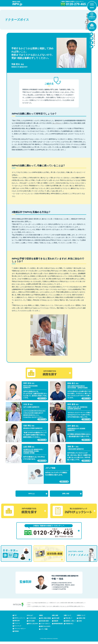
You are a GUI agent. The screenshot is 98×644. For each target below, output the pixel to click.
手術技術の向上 (70, 626)
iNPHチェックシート (20, 619)
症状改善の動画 (45, 623)
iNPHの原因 (32, 621)
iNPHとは (31, 494)
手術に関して (69, 619)
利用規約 (17, 634)
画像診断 (56, 621)
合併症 (80, 623)
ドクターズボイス (45, 626)
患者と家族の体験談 (45, 619)
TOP (15, 616)
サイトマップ (18, 627)
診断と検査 (66, 494)
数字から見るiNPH (32, 625)
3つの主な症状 (32, 619)
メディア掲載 (44, 631)
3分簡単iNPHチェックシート (92, 18)
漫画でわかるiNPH (46, 628)
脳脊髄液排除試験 (58, 625)
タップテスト (57, 123)
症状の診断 (57, 619)
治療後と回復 (81, 619)
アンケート (17, 624)
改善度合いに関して (70, 622)
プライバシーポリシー (20, 630)
